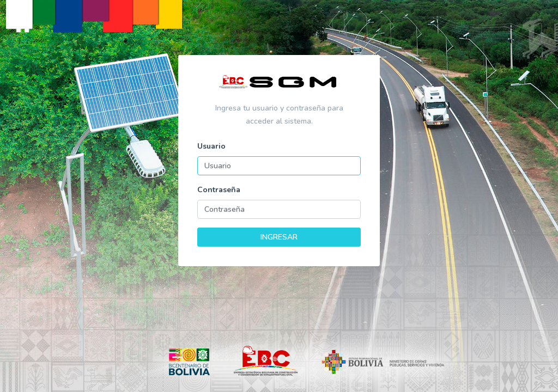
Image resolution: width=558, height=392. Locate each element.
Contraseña (219, 190)
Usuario (211, 146)
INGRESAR (279, 237)
